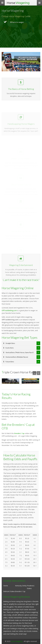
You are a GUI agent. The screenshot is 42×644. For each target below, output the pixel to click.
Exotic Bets (9, 348)
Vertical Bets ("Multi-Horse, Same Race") (19, 352)
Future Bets (9, 362)
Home (6, 586)
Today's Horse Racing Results (16, 396)
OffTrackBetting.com (9, 310)
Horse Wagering (17, 641)
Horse (18, 3)
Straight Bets (9, 343)
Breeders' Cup (19, 433)
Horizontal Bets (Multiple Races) (16, 357)
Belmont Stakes (9, 591)
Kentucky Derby (21, 586)
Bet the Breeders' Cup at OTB (18, 426)
